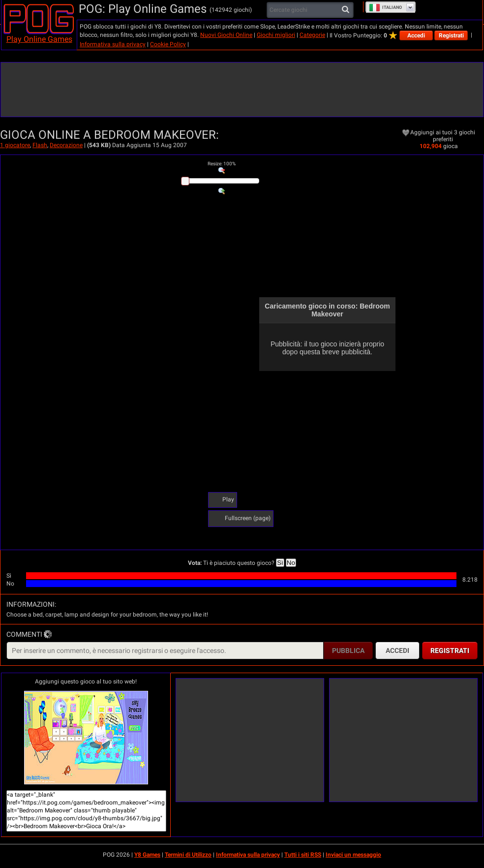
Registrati (451, 35)
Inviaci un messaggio (353, 855)
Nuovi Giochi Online (226, 35)
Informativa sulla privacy (113, 44)
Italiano (385, 7)
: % (222, 164)
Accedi (416, 35)
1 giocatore (15, 145)
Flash (40, 145)
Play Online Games (39, 39)
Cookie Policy (168, 44)
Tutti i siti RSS (303, 855)
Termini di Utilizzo (188, 855)
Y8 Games (147, 855)
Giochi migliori (276, 35)
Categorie (312, 35)
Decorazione (66, 145)
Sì (280, 563)
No (291, 563)
